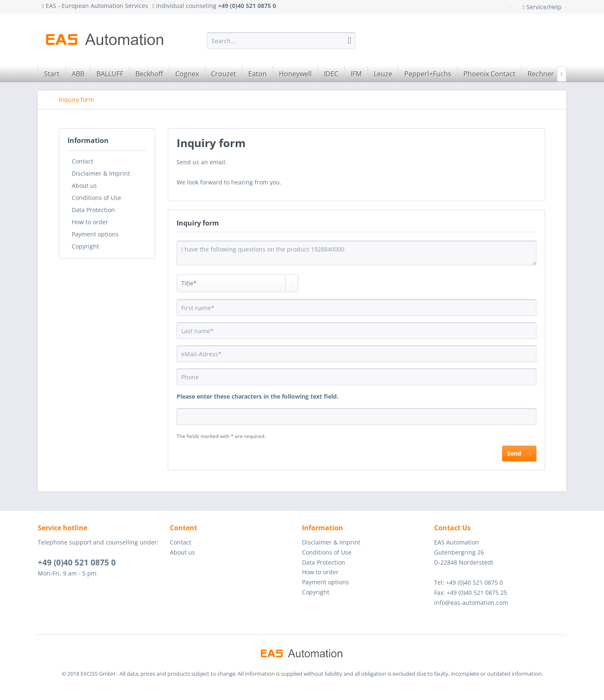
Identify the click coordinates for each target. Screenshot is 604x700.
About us (84, 185)
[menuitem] (281, 41)
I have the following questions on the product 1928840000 (357, 253)
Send (519, 452)
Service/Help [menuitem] (543, 7)
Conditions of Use (96, 198)
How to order (90, 222)
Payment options (95, 234)
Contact (82, 161)
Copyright (85, 246)
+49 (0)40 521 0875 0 (77, 563)
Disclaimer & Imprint (101, 173)
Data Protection (93, 210)
